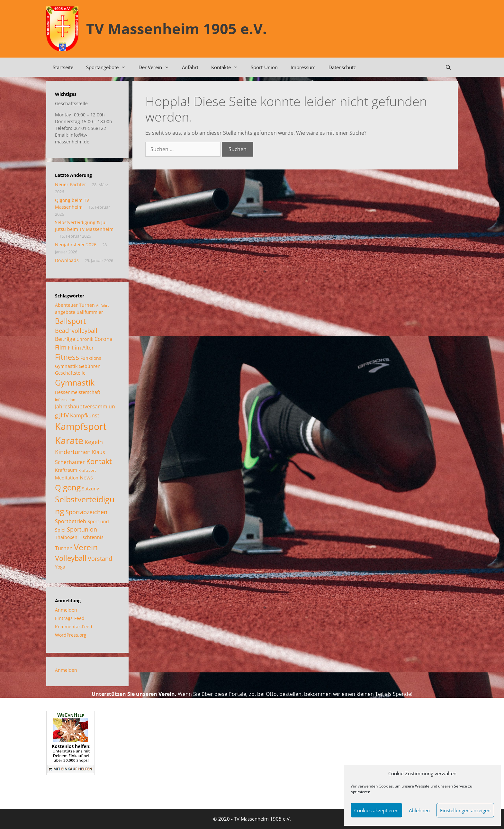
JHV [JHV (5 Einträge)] (64, 415)
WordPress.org (71, 635)
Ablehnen (419, 810)
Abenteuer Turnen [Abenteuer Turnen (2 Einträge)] (75, 305)
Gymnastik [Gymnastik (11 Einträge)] (75, 382)
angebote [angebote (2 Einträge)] (65, 312)
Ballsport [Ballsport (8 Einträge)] (70, 321)
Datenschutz (342, 67)
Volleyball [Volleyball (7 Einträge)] (71, 558)
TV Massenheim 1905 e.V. (176, 28)
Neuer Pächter (71, 184)
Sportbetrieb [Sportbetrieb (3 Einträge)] (71, 521)
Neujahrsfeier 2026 (76, 245)
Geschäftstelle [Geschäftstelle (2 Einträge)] (70, 373)
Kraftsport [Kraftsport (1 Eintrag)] (87, 470)
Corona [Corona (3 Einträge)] (104, 339)
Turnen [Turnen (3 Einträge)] (64, 548)
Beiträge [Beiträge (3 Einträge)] (65, 339)
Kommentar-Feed (74, 627)
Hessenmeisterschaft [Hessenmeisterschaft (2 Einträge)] (78, 392)
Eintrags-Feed (70, 618)
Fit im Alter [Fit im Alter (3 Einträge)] (81, 348)
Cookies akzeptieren (376, 810)
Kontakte (228, 67)
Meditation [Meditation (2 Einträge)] (67, 478)
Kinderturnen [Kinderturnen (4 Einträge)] (73, 452)
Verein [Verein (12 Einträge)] (86, 547)
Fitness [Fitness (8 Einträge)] (67, 357)
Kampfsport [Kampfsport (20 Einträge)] (81, 426)
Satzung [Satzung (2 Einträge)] (91, 489)
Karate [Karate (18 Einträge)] (69, 440)
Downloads (67, 260)
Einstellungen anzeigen (465, 810)
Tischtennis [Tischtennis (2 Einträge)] (91, 537)
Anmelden (66, 610)
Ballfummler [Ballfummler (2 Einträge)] (90, 312)
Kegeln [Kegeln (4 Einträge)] (94, 442)
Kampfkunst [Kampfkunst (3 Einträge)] (85, 415)
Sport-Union (264, 67)
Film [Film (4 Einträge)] (61, 347)
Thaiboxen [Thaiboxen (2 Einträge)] (66, 537)
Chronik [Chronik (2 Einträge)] (85, 339)
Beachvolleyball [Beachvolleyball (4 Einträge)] (76, 331)
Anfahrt (190, 67)
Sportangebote (109, 67)
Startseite (63, 67)
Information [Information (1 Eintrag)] (65, 400)
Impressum (303, 67)
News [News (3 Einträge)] (86, 478)
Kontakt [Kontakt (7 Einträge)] (99, 461)
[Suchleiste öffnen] (448, 67)
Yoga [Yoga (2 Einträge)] (60, 567)
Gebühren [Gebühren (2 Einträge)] (90, 366)
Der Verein (157, 67)
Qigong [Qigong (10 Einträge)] (68, 487)
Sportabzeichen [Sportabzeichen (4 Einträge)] (86, 512)
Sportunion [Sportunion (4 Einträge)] (82, 529)
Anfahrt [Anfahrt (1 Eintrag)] (103, 305)
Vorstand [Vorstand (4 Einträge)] (100, 559)
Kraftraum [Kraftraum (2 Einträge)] (66, 470)
